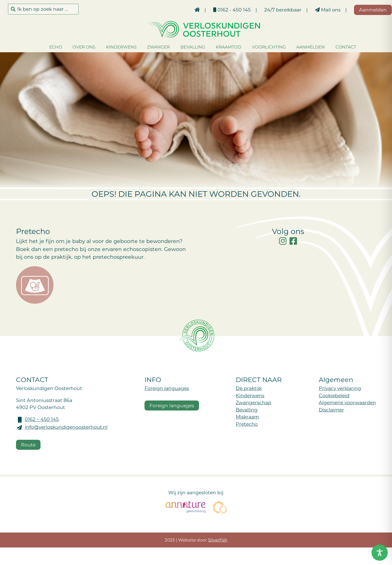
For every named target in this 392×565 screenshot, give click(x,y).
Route (28, 445)
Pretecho (247, 424)
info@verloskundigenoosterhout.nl (66, 427)
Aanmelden (303, 47)
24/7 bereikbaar (267, 10)
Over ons (76, 47)
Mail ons (312, 10)
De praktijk (249, 388)
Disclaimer (331, 410)
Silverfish (218, 540)
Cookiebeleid (334, 395)
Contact (338, 47)
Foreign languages (167, 388)
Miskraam (247, 417)
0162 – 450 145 (42, 419)
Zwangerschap (253, 402)
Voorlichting (261, 47)
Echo (48, 47)
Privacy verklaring (340, 388)
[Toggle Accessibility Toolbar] (380, 553)
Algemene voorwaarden (347, 402)
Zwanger (151, 47)
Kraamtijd (221, 47)
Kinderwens (113, 47)
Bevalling (185, 47)
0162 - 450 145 (216, 10)
